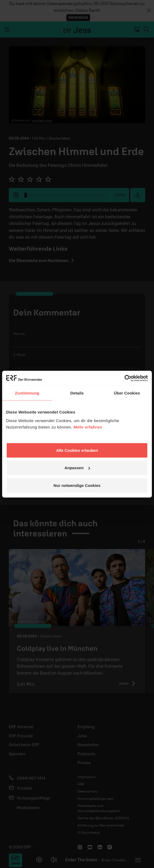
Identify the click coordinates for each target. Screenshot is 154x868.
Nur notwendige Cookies (77, 485)
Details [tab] (77, 393)
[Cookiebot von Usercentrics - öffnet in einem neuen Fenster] (124, 378)
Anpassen (77, 468)
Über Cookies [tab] (127, 393)
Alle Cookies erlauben (77, 450)
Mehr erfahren (88, 427)
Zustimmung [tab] (27, 393)
